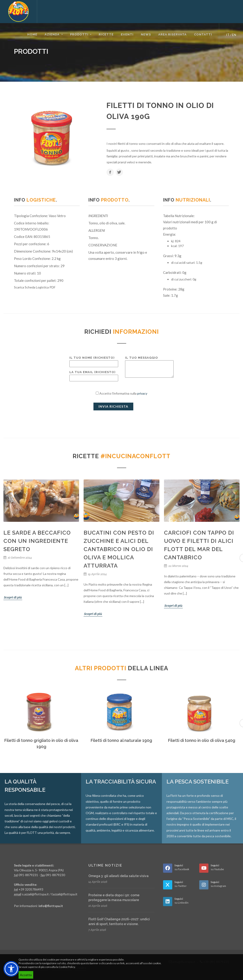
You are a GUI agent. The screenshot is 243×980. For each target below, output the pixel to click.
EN (234, 35)
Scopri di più (13, 597)
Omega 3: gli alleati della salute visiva (119, 876)
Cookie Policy (67, 967)
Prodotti (80, 34)
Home (32, 34)
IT (228, 35)
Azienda (53, 34)
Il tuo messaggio (149, 367)
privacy (142, 393)
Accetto (26, 975)
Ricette (106, 34)
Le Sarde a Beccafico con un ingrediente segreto (37, 541)
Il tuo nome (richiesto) (94, 361)
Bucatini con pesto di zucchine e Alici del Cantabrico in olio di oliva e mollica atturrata (119, 549)
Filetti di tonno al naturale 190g (121, 740)
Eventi (127, 34)
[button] (11, 969)
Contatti (203, 34)
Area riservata (172, 34)
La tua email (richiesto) (94, 375)
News (146, 34)
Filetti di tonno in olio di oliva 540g (202, 740)
